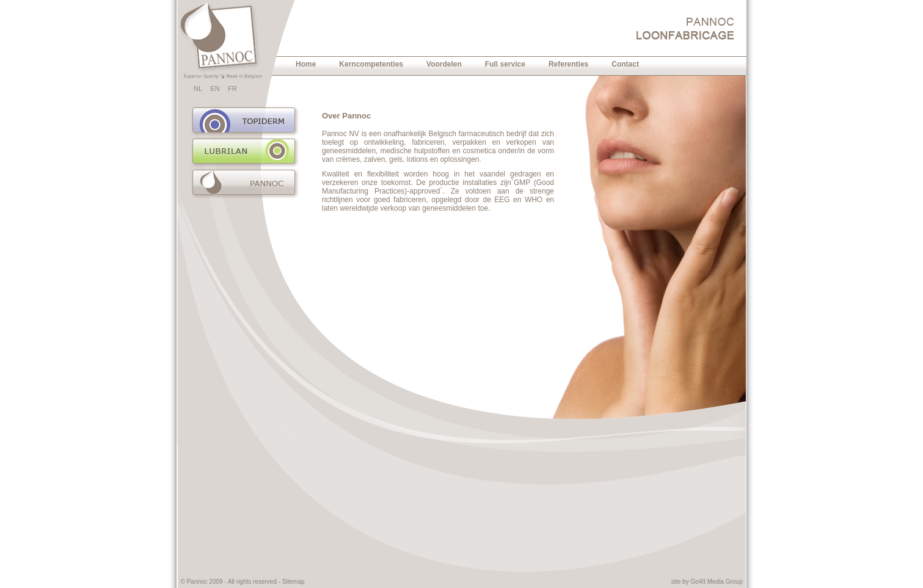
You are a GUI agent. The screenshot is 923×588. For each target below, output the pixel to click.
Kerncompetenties (371, 64)
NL (198, 89)
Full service (505, 64)
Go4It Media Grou (714, 582)
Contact (625, 64)
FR (232, 89)
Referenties (568, 64)
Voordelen (444, 64)
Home (306, 64)
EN (215, 89)
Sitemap (294, 582)
